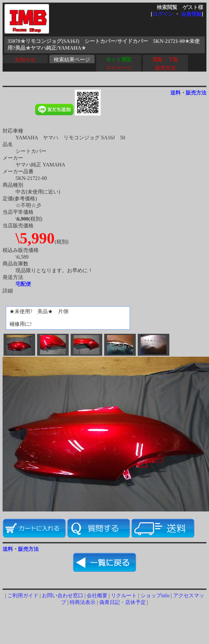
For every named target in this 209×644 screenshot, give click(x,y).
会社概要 (97, 595)
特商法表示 (83, 602)
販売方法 (165, 68)
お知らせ (25, 59)
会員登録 (191, 14)
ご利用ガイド (23, 595)
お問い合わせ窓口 (63, 595)
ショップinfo (155, 595)
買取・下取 (165, 59)
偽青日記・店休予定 (123, 602)
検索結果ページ (72, 59)
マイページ (119, 68)
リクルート (124, 595)
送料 (175, 93)
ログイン (163, 14)
